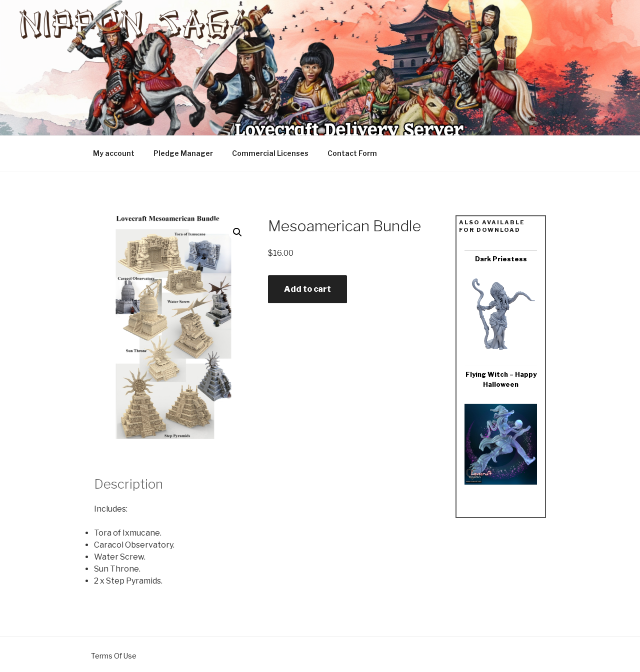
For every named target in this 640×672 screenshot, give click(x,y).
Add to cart (307, 289)
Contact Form (352, 153)
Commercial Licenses (270, 153)
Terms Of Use (114, 656)
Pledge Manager (183, 153)
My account (114, 153)
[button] (237, 232)
